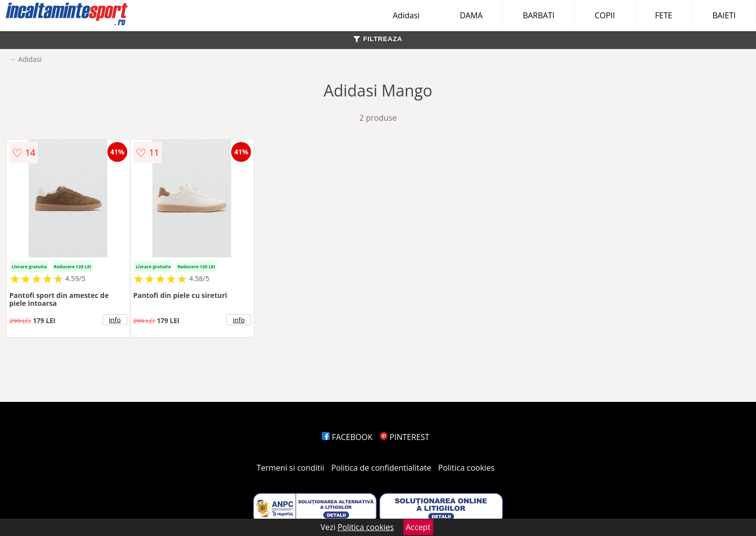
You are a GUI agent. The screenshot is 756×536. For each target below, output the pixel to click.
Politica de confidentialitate (381, 468)
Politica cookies (466, 468)
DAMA (471, 15)
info (115, 320)
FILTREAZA (378, 39)
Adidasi (406, 15)
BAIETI (724, 15)
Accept (418, 527)
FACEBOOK (347, 437)
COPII (605, 15)
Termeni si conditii (290, 468)
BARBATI (539, 15)
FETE (664, 15)
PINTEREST (404, 437)
